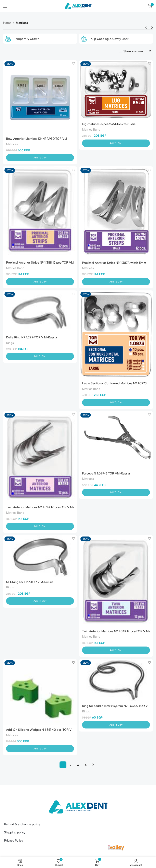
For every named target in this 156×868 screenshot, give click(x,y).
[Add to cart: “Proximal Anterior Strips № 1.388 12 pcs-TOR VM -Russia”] (40, 282)
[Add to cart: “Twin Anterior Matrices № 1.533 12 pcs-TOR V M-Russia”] (116, 651)
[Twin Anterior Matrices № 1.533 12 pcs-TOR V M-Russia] (116, 582)
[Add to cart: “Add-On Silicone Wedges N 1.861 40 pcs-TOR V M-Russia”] (40, 750)
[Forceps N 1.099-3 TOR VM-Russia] (116, 440)
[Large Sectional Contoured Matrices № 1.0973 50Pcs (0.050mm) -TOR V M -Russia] (116, 335)
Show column (133, 51)
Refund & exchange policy (22, 825)
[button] (146, 27)
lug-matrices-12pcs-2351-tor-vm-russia (109, 124)
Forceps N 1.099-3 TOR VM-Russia (106, 474)
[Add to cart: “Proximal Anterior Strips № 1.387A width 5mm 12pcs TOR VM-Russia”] (116, 282)
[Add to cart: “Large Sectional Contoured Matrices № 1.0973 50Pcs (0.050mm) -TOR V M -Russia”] (116, 403)
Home (7, 23)
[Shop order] (150, 51)
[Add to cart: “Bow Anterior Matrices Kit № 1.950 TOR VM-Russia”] (40, 158)
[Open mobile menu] (5, 6)
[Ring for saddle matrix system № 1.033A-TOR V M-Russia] (116, 681)
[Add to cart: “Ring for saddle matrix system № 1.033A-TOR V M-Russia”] (116, 726)
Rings (10, 343)
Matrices (12, 144)
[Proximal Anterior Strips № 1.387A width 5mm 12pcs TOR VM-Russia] (116, 212)
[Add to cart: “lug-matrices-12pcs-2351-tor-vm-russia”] (116, 143)
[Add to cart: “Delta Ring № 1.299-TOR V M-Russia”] (40, 357)
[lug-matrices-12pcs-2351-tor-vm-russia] (116, 90)
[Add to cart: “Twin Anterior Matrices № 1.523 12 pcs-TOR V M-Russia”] (40, 527)
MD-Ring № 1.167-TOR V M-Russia (30, 583)
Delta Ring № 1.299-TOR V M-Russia (31, 338)
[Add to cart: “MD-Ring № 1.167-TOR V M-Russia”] (40, 602)
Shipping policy (15, 834)
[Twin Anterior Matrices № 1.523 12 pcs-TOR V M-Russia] (40, 457)
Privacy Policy (14, 842)
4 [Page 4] (86, 766)
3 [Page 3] (78, 766)
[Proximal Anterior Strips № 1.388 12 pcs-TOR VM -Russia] (40, 212)
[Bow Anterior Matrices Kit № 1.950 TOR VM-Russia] (40, 97)
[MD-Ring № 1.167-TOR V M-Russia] (40, 557)
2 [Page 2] (70, 766)
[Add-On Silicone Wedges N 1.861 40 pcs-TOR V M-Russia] (40, 693)
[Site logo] (78, 6)
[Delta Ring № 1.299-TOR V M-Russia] (40, 312)
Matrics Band (91, 129)
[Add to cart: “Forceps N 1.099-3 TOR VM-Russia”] (116, 493)
